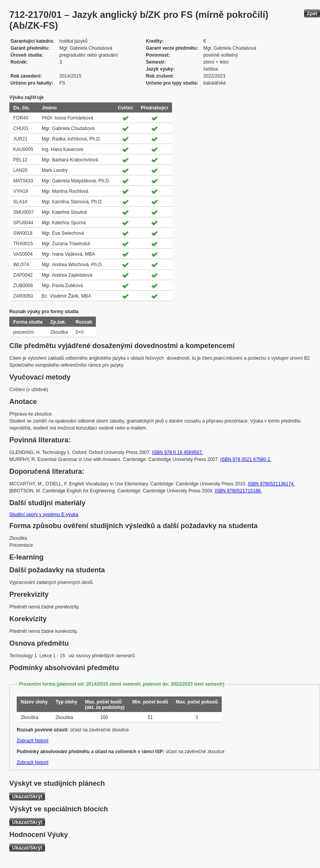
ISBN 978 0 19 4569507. (177, 452)
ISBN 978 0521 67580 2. (246, 459)
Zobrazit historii (32, 741)
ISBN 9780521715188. (238, 491)
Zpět (312, 13)
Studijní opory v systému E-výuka (44, 515)
